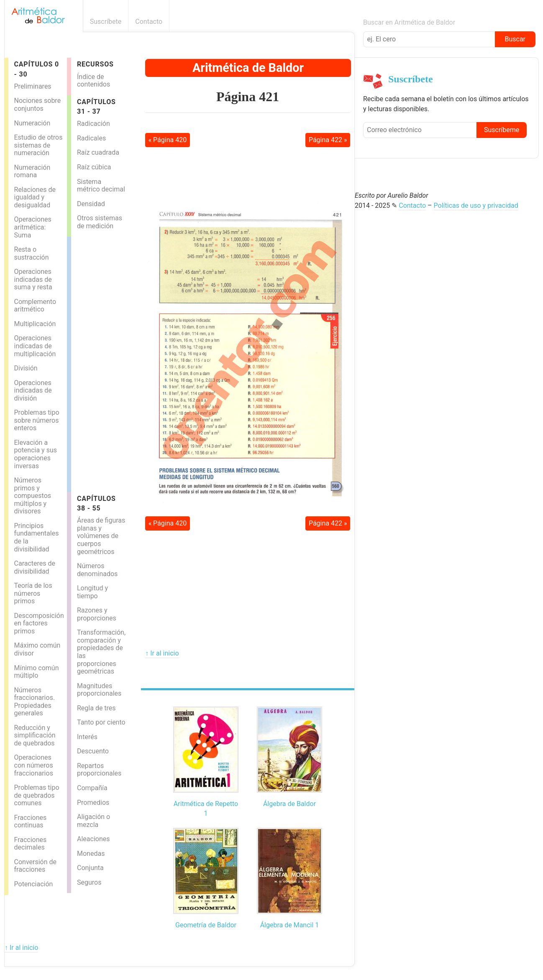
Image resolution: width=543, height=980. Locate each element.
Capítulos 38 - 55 (96, 503)
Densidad (91, 204)
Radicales (91, 138)
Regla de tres (96, 708)
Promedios (93, 803)
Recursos (95, 64)
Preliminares (33, 86)
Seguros (89, 882)
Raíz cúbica (94, 167)
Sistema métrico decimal (101, 186)
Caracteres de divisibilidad (35, 567)
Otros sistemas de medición (100, 222)
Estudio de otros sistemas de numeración (38, 145)
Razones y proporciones (97, 614)
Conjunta (90, 868)
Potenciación (34, 884)
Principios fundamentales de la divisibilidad (37, 537)
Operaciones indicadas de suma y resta (33, 279)
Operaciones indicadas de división (33, 390)
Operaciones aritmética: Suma (33, 227)
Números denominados (97, 570)
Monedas (91, 854)
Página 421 (248, 97)
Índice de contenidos (93, 81)
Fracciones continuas (31, 822)
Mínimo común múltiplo (37, 672)
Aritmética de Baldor (248, 68)
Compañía (92, 788)
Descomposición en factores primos (39, 623)
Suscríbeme (502, 130)
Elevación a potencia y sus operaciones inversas (36, 454)
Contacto (149, 22)
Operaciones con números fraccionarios (34, 765)
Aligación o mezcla (93, 821)
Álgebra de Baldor (289, 804)
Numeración (32, 123)
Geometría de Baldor (206, 925)
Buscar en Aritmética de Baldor (409, 22)
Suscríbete (106, 22)
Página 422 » (328, 140)
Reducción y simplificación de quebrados (35, 735)
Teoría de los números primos (33, 593)
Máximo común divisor (37, 649)
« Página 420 (168, 140)
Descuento (93, 751)
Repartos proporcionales (99, 770)
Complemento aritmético (35, 306)
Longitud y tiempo (92, 592)
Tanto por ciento (101, 722)
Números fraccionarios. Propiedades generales (35, 702)
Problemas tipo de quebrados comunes (37, 795)
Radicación (93, 124)
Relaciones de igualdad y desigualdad (35, 197)
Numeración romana (32, 171)
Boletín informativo (350, 22)
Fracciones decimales (31, 844)
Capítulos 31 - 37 (96, 107)
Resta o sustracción (32, 253)
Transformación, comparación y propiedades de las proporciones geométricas (101, 652)
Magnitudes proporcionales (99, 690)
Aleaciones (93, 839)
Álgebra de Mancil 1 (290, 925)
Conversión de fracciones (36, 866)
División (26, 368)
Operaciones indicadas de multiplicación (35, 346)
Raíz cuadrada (98, 152)
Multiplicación (35, 324)
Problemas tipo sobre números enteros (37, 420)
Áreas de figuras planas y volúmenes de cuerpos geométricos (101, 536)
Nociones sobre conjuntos (38, 105)
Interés (87, 737)
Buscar (515, 39)
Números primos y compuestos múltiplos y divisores (33, 496)
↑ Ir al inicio (162, 653)
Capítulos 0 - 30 (37, 69)
